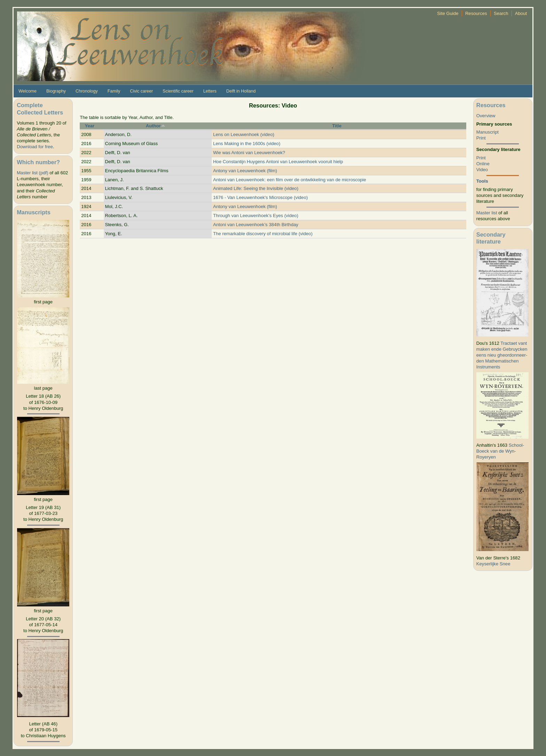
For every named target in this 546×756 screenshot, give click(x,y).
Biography (56, 91)
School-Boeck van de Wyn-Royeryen (500, 451)
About (521, 13)
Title (337, 126)
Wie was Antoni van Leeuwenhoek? (249, 153)
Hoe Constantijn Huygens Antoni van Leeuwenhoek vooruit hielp (278, 162)
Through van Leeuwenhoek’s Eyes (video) (256, 216)
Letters (210, 91)
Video (482, 170)
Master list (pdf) (32, 173)
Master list (487, 213)
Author (156, 126)
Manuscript (487, 132)
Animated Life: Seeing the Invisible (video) (256, 188)
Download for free (35, 147)
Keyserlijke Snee (493, 564)
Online (483, 164)
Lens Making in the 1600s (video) (247, 144)
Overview (486, 116)
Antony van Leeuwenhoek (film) (245, 171)
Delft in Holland (241, 91)
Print (481, 138)
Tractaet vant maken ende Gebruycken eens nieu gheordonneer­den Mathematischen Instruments (502, 355)
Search (501, 13)
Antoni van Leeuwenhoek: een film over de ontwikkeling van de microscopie (290, 180)
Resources (476, 13)
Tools (482, 181)
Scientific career (178, 91)
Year (89, 126)
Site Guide (448, 13)
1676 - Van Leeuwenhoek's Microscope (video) (260, 197)
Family (114, 91)
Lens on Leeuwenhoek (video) (244, 134)
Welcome (28, 91)
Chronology (87, 91)
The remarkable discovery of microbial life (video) (263, 234)
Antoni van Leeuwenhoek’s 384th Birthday (256, 225)
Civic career (141, 91)
